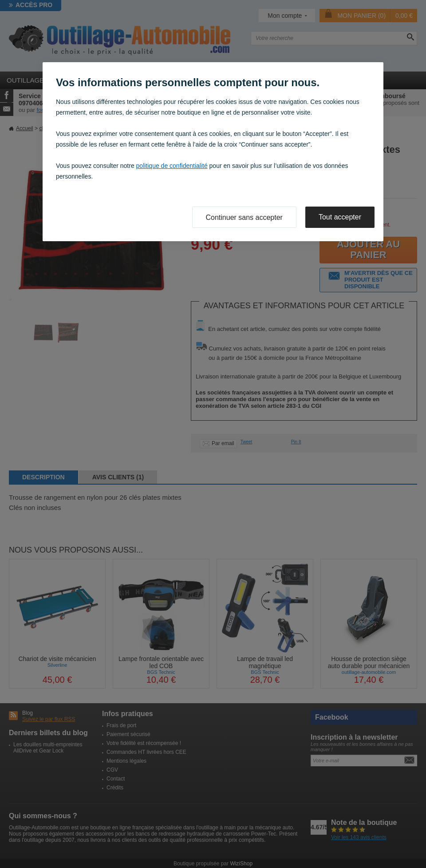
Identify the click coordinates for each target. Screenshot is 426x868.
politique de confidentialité (172, 166)
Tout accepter (340, 217)
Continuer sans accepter (244, 217)
